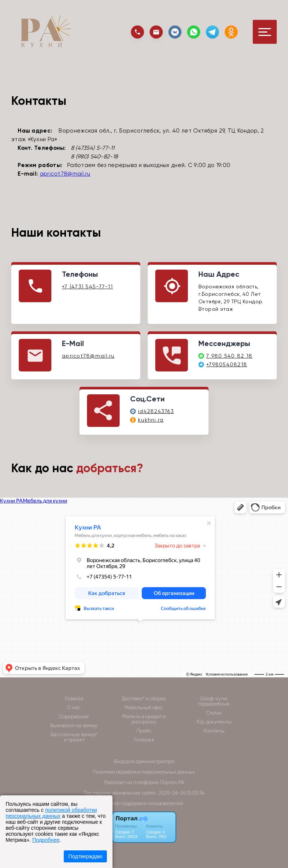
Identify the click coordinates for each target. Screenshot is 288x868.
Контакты (214, 731)
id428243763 (156, 411)
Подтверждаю (85, 856)
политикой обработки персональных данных (51, 813)
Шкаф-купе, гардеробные (214, 701)
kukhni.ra (151, 420)
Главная (74, 699)
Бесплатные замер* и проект (74, 737)
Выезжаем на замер (74, 726)
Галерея (144, 740)
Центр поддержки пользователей (144, 803)
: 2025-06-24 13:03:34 (180, 793)
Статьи (214, 713)
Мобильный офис (144, 708)
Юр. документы (214, 722)
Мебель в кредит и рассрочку (144, 719)
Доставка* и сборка (144, 699)
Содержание (74, 717)
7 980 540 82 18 (229, 356)
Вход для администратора (144, 761)
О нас (74, 708)
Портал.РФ (172, 782)
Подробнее (46, 840)
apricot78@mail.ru (65, 174)
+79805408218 (227, 364)
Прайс (144, 731)
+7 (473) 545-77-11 (87, 286)
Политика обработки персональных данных (144, 772)
